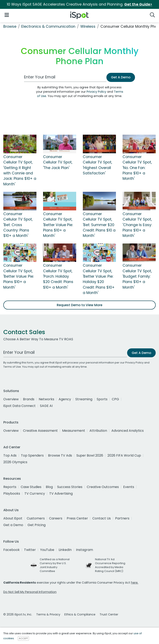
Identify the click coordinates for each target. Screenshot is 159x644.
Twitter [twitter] (30, 550)
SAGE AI (46, 406)
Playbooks (12, 493)
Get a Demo (13, 525)
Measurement (74, 431)
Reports (10, 487)
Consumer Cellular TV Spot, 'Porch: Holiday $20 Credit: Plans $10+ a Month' (58, 276)
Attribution (98, 431)
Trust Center (109, 614)
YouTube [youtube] (47, 550)
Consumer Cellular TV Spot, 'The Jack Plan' (58, 162)
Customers (36, 518)
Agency (65, 399)
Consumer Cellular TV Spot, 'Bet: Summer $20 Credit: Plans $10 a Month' (99, 225)
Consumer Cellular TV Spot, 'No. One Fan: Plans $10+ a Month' (137, 168)
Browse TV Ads (60, 455)
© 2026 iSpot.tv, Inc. (18, 614)
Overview (11, 399)
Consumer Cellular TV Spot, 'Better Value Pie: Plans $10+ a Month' (58, 225)
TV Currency (35, 493)
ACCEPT (23, 638)
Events (129, 487)
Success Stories (70, 487)
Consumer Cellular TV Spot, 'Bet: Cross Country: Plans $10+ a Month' (18, 225)
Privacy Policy (96, 92)
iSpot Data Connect (19, 406)
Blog (49, 487)
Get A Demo (121, 77)
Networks (46, 399)
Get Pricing (37, 525)
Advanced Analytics (128, 431)
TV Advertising (61, 493)
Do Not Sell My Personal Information (30, 592)
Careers (56, 518)
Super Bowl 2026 (90, 455)
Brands (29, 399)
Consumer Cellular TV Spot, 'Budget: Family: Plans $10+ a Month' (137, 276)
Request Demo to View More (79, 305)
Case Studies (31, 487)
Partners (122, 518)
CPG (115, 399)
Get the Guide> (138, 4)
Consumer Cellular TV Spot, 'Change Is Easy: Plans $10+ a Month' (137, 225)
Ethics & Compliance (80, 614)
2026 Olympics (15, 462)
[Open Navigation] (7, 15)
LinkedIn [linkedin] (65, 550)
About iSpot (13, 518)
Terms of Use (12, 367)
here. (135, 583)
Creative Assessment (40, 431)
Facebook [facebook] (11, 550)
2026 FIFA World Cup (124, 455)
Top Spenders (32, 455)
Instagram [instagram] (84, 550)
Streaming (84, 399)
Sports (102, 399)
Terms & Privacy (48, 614)
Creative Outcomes (103, 487)
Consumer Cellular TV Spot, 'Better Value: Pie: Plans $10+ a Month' (19, 276)
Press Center (77, 518)
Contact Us (102, 518)
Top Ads (10, 455)
